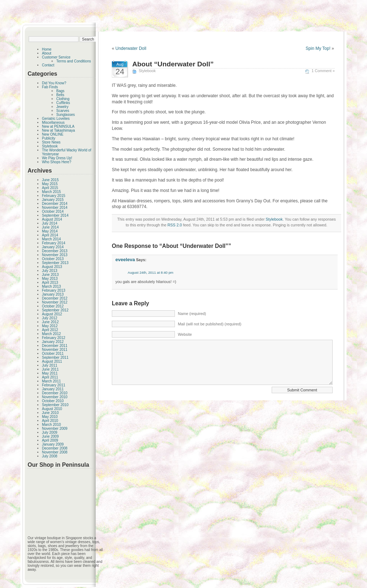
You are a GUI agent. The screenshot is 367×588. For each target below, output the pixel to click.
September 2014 (55, 215)
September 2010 (55, 405)
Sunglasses (66, 115)
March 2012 (51, 334)
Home (47, 49)
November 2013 (55, 255)
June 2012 (50, 322)
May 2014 (50, 231)
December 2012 (55, 298)
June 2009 (50, 436)
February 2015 (54, 196)
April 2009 (50, 440)
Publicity (49, 138)
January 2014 (53, 247)
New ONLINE (53, 134)
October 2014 (53, 211)
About (47, 53)
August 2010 (52, 409)
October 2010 (53, 401)
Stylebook (50, 146)
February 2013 (54, 290)
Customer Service (56, 57)
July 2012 (50, 318)
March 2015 (51, 192)
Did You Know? (54, 83)
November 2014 (55, 208)
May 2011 (50, 373)
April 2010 (50, 421)
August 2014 (52, 219)
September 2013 (55, 263)
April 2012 (50, 330)
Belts (60, 95)
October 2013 (53, 259)
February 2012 (54, 338)
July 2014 (50, 223)
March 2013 (51, 286)
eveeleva (125, 260)
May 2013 (50, 279)
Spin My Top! (318, 48)
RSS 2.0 (175, 225)
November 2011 (55, 350)
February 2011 (54, 385)
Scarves (63, 111)
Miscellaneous (53, 123)
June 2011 (50, 369)
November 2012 (55, 302)
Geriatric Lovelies (56, 119)
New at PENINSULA (58, 126)
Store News (51, 142)
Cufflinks (63, 103)
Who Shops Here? (57, 162)
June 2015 (50, 180)
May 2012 (50, 326)
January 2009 (53, 444)
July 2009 (50, 432)
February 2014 (54, 243)
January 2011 (53, 389)
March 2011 (51, 381)
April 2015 (50, 188)
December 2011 (55, 346)
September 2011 (55, 357)
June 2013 (50, 275)
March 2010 (51, 425)
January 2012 (53, 342)
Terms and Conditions (74, 61)
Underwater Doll (131, 48)
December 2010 (55, 393)
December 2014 (55, 204)
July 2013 (50, 271)
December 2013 (55, 251)
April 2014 (50, 235)
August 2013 (52, 267)
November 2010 (55, 397)
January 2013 (53, 294)
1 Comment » (323, 71)
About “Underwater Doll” (173, 64)
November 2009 (55, 429)
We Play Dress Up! (57, 158)
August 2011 (52, 361)
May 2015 (50, 184)
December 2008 (55, 448)
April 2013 (50, 283)
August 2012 (52, 314)
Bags (60, 91)
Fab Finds (50, 87)
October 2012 (53, 306)
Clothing (63, 99)
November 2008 (55, 452)
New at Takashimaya (58, 130)
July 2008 (50, 456)
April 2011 (50, 377)
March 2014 (51, 239)
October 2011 (53, 354)
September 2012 (55, 310)
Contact (48, 65)
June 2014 (50, 227)
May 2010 (50, 417)
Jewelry (62, 107)
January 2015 (53, 200)
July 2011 (50, 365)
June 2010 (50, 413)
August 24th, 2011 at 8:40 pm (151, 272)
